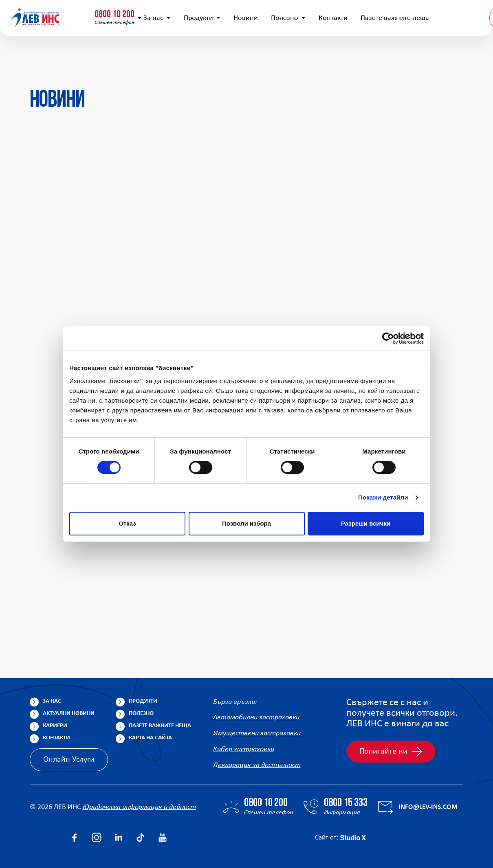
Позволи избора (246, 523)
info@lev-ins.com (213, 14)
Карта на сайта (150, 738)
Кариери (55, 726)
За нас (146, 53)
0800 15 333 (128, 11)
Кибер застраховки (244, 750)
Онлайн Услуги (69, 760)
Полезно (277, 53)
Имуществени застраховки (257, 734)
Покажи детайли (383, 497)
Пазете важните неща (160, 726)
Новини (235, 53)
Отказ (127, 523)
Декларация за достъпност (257, 766)
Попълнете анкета (395, 14)
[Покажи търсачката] (348, 14)
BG (453, 53)
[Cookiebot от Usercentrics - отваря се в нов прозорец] (388, 338)
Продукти (191, 53)
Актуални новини (69, 713)
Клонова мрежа (458, 14)
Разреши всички (366, 523)
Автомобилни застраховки (256, 718)
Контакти (322, 53)
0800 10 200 (51, 11)
